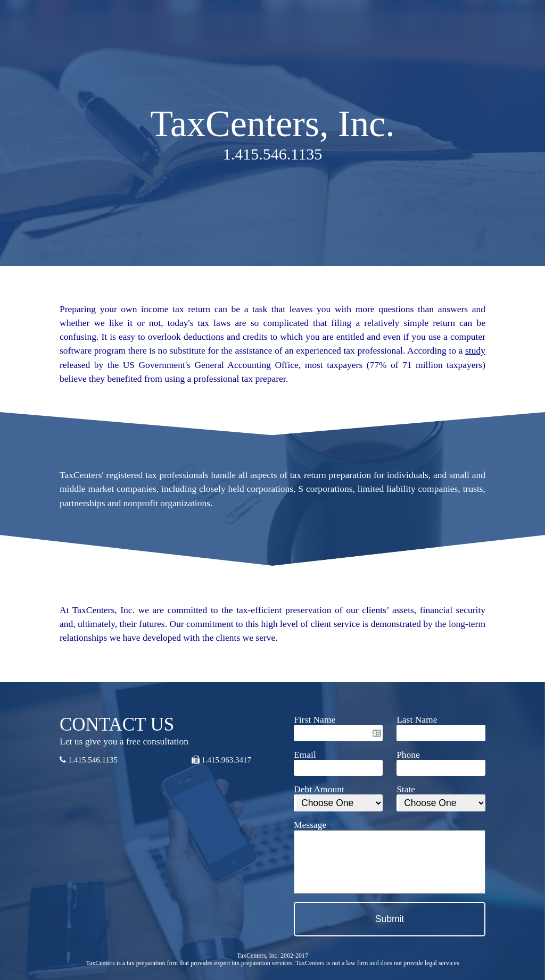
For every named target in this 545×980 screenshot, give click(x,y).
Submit (390, 919)
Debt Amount (319, 789)
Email (305, 755)
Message (310, 825)
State (406, 789)
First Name (315, 719)
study (475, 350)
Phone (408, 755)
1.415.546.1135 (89, 760)
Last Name (417, 719)
